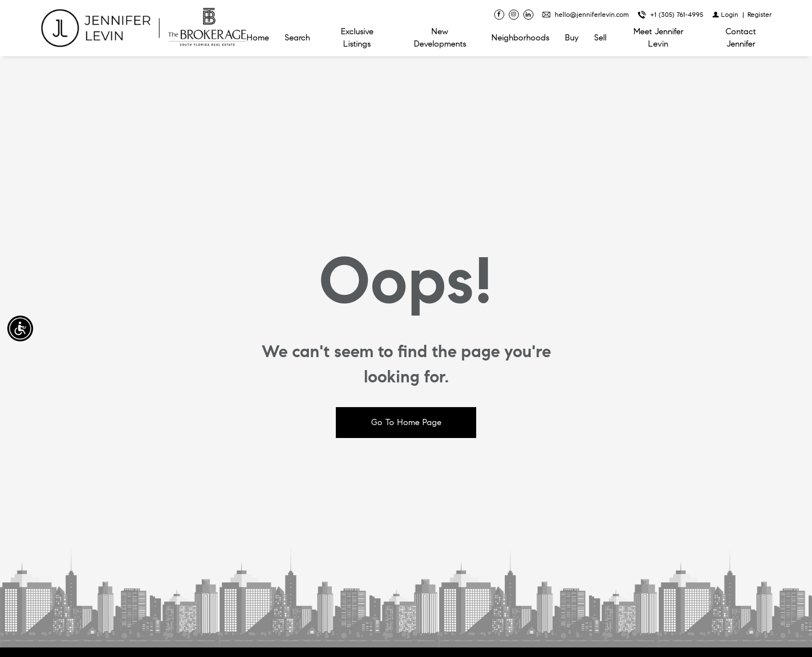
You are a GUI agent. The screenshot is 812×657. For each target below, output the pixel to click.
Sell (600, 38)
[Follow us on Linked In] (528, 15)
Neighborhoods (520, 38)
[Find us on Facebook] (499, 15)
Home (258, 38)
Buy (572, 38)
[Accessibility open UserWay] (20, 328)
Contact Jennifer (741, 38)
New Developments (440, 38)
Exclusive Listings (357, 38)
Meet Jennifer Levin (658, 38)
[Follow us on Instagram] (514, 15)
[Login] (725, 14)
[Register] (759, 14)
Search (297, 38)
